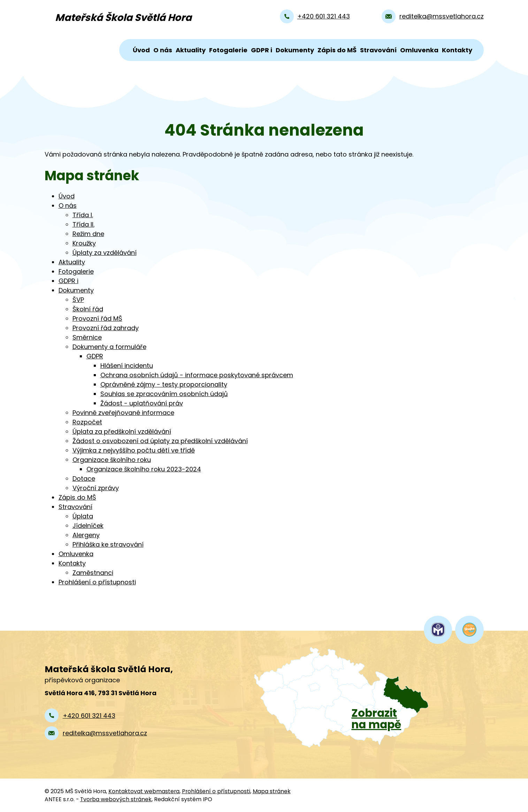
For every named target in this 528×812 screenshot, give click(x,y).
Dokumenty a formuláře (109, 347)
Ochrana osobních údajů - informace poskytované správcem (197, 375)
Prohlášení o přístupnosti (97, 582)
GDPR (95, 356)
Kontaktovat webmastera (144, 791)
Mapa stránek (272, 791)
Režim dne (88, 234)
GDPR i (262, 50)
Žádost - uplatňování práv (142, 403)
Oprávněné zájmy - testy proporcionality (164, 384)
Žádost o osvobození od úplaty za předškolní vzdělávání (160, 441)
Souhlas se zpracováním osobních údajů (164, 394)
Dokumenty (295, 50)
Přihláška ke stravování (108, 544)
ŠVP (78, 300)
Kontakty (457, 50)
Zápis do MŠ (337, 50)
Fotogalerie (228, 50)
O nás (163, 50)
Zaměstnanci (93, 573)
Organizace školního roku (112, 460)
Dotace (84, 479)
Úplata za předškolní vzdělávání (122, 431)
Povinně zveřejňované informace (123, 413)
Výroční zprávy (96, 488)
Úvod (141, 50)
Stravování (378, 50)
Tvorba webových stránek (116, 799)
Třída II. (83, 224)
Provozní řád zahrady (106, 328)
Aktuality (191, 50)
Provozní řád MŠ (97, 318)
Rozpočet (87, 422)
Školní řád (88, 309)
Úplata (83, 516)
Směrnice (87, 337)
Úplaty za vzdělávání (105, 253)
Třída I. (83, 215)
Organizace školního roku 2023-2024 (144, 469)
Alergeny (86, 535)
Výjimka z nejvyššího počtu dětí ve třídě (134, 450)
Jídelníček (88, 526)
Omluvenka (419, 50)
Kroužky (84, 243)
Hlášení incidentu (127, 366)
